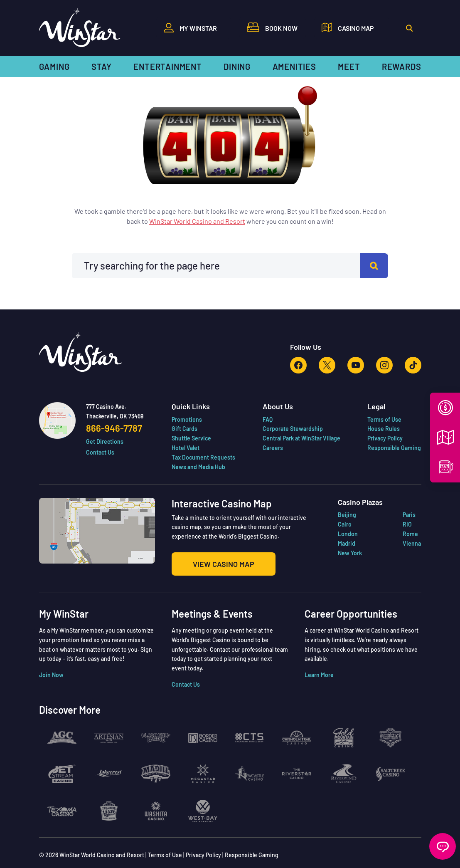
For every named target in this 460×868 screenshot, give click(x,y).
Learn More (319, 752)
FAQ (268, 496)
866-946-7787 (114, 505)
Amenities (294, 67)
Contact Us (100, 529)
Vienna (412, 620)
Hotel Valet (186, 525)
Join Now (51, 752)
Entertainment (167, 67)
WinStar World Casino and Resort (197, 298)
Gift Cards (184, 506)
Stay (102, 67)
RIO (407, 601)
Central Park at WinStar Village (301, 515)
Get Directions (105, 518)
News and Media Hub (198, 544)
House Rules (384, 506)
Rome (410, 611)
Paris (409, 592)
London (348, 611)
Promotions (187, 496)
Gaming (54, 67)
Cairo (345, 601)
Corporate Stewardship (293, 506)
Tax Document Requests (203, 534)
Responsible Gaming (394, 525)
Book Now (281, 28)
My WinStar (198, 28)
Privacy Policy (385, 515)
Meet (349, 67)
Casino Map (356, 28)
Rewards (402, 67)
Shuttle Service (191, 515)
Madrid (347, 620)
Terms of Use (384, 496)
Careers (273, 525)
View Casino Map (224, 641)
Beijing (347, 592)
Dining (237, 67)
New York (350, 630)
